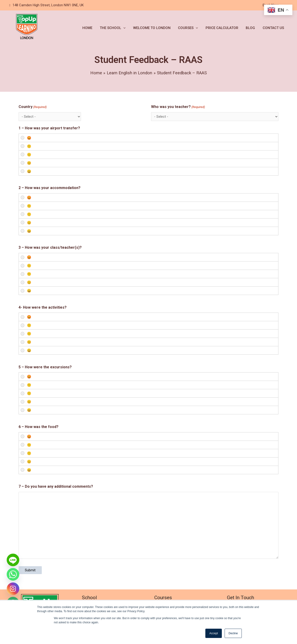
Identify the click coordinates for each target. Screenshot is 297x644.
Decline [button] (233, 633)
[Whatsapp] (13, 574)
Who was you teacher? (178, 107)
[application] (127, 28)
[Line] (13, 560)
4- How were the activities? (43, 307)
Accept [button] (214, 633)
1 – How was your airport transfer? (49, 128)
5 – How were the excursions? (45, 367)
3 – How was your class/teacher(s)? (50, 247)
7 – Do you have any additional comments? (56, 486)
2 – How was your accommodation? (50, 188)
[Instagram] (13, 589)
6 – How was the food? (39, 427)
